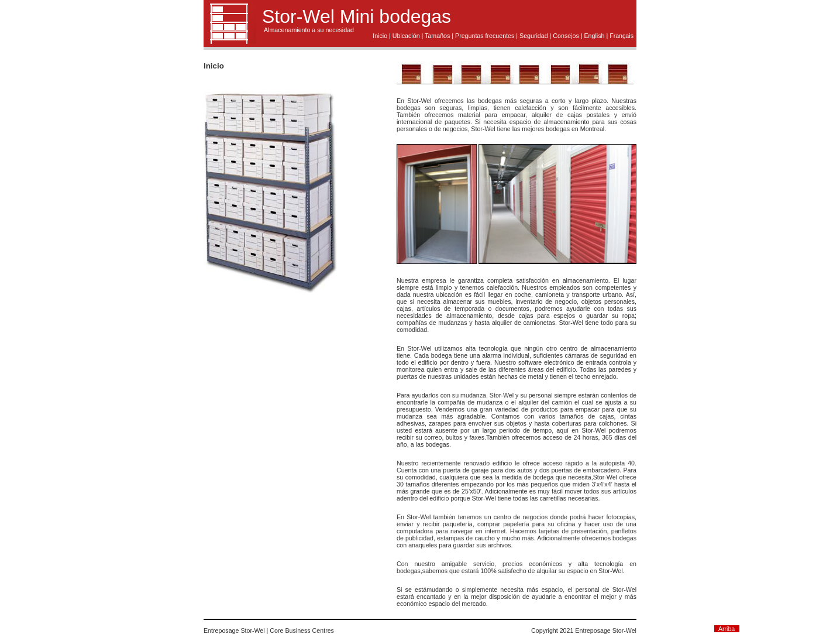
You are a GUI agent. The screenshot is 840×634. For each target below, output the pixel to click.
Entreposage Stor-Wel (234, 630)
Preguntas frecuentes (485, 36)
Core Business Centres (302, 630)
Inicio (380, 36)
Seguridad (534, 36)
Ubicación (406, 36)
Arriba (727, 629)
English (594, 36)
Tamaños (437, 36)
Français (622, 36)
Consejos (566, 36)
